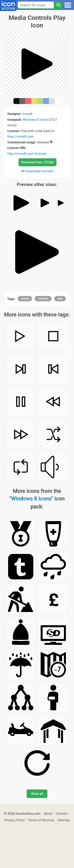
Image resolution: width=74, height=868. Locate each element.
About (48, 814)
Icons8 (27, 114)
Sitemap (64, 820)
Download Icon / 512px (37, 162)
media (25, 299)
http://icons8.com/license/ (27, 154)
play (60, 299)
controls (43, 299)
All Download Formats (37, 171)
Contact (62, 814)
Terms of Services (41, 820)
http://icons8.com (21, 136)
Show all (37, 794)
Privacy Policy (14, 820)
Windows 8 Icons (35, 120)
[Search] (58, 5)
